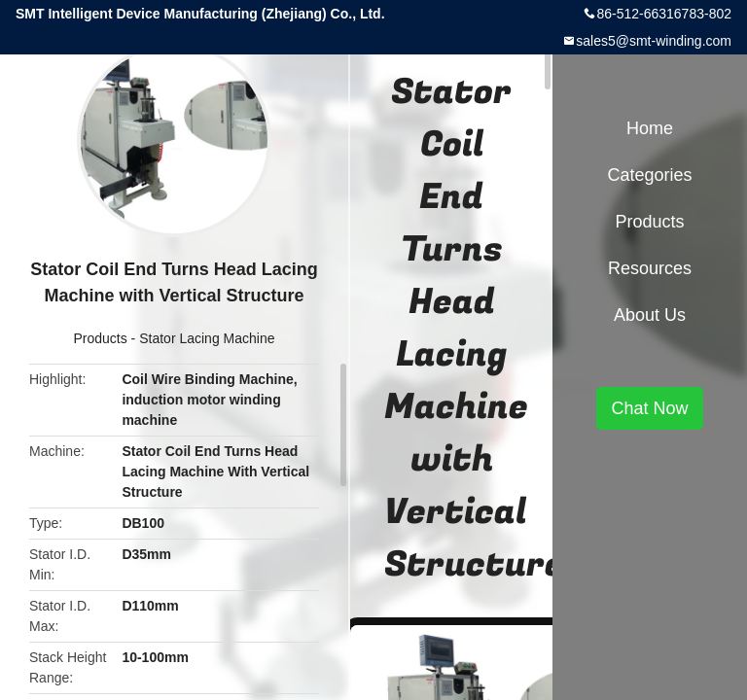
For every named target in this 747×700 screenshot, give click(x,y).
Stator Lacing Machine (207, 338)
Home (650, 128)
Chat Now (649, 408)
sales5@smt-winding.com (654, 41)
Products (100, 338)
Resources (650, 268)
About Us (650, 315)
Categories (649, 175)
